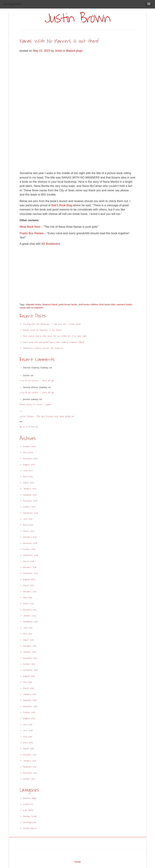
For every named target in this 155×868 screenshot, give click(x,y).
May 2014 (28, 682)
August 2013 (29, 718)
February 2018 (30, 567)
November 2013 (30, 706)
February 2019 (30, 537)
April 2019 (28, 525)
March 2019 (29, 531)
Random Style (30, 816)
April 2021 (28, 477)
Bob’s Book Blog (62, 205)
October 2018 (29, 549)
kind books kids (107, 304)
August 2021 (29, 465)
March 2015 (29, 640)
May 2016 (28, 598)
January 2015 (30, 652)
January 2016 (30, 616)
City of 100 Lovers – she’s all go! (37, 381)
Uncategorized (30, 822)
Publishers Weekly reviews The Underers (43, 348)
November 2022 (31, 459)
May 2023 (28, 453)
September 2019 (31, 513)
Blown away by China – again (35, 404)
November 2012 (30, 773)
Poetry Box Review (32, 233)
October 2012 (29, 779)
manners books (124, 304)
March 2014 (29, 688)
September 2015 (30, 622)
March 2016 (29, 604)
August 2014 (29, 676)
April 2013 (28, 743)
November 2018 (30, 543)
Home (77, 862)
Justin (58, 51)
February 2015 (30, 646)
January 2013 (30, 761)
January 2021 (30, 489)
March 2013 (29, 749)
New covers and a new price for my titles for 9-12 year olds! (55, 336)
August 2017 (29, 580)
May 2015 (28, 634)
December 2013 (30, 700)
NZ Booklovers (51, 244)
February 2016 (30, 610)
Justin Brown (77, 18)
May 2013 (28, 737)
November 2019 (30, 501)
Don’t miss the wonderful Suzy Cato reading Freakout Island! (54, 342)
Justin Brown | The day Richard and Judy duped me (47, 416)
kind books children (88, 304)
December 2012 (30, 767)
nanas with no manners (31, 308)
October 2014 (29, 664)
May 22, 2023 (42, 51)
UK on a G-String (30, 427)
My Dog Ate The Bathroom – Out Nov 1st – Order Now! (52, 324)
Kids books (28, 810)
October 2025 (30, 447)
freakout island (50, 304)
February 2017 (30, 592)
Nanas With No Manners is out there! (59, 41)
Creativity (28, 804)
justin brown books (68, 304)
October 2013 (29, 712)
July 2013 (28, 725)
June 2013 (28, 731)
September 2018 (30, 555)
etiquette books (33, 304)
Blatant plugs (74, 51)
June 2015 (28, 628)
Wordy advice (30, 828)
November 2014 (30, 658)
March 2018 (29, 561)
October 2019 (29, 507)
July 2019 (28, 519)
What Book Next (30, 227)
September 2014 (31, 670)
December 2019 (30, 495)
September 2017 (31, 573)
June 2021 (28, 471)
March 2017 (29, 585)
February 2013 (30, 755)
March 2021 (29, 483)
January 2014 (30, 694)
